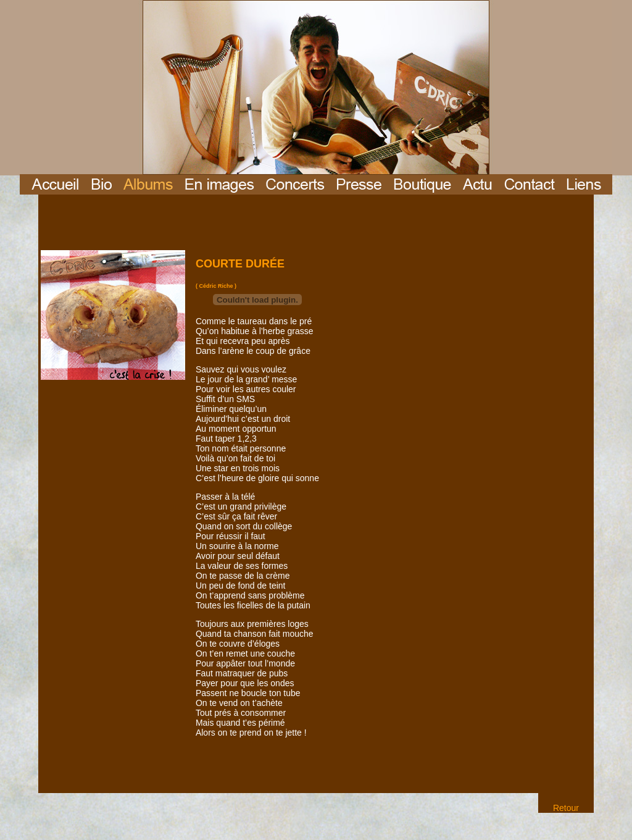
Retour (566, 808)
